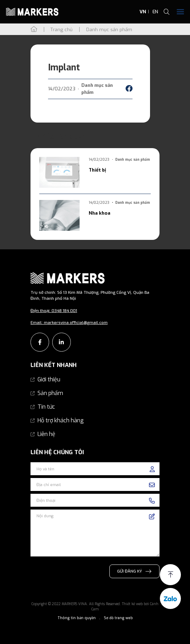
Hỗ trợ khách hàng (61, 420)
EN (155, 12)
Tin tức (46, 407)
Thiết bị (97, 170)
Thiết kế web (132, 604)
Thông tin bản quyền (77, 618)
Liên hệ (46, 434)
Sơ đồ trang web (118, 618)
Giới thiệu (49, 379)
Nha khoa (100, 213)
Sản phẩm (50, 393)
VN (143, 12)
